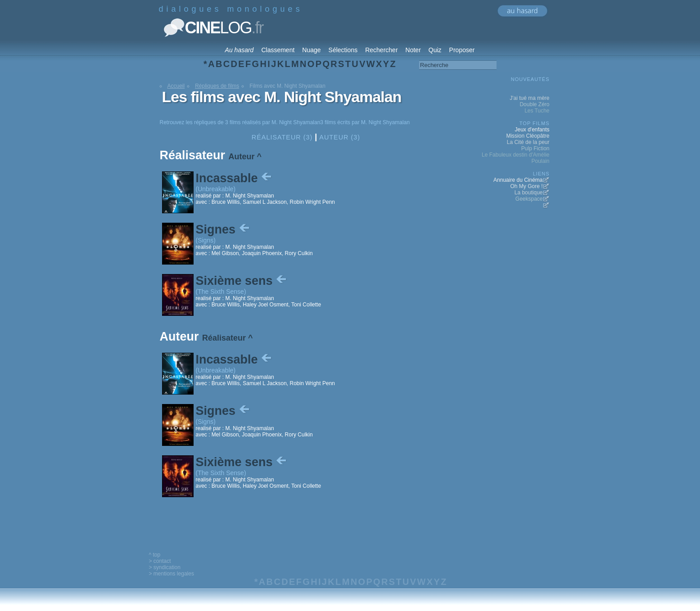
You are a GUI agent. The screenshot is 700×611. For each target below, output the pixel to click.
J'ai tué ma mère (529, 98)
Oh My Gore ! (526, 186)
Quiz (435, 50)
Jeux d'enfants (532, 130)
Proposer (462, 50)
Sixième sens (242, 281)
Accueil (176, 86)
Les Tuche (537, 111)
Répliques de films (217, 86)
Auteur (242, 157)
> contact (160, 561)
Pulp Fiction (535, 148)
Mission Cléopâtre (528, 136)
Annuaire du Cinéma (518, 180)
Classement (278, 50)
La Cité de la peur (528, 142)
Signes (224, 229)
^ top (155, 555)
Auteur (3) (340, 137)
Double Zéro (534, 104)
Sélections (343, 50)
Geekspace (529, 199)
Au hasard (239, 50)
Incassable (235, 178)
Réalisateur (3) (282, 137)
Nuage (311, 50)
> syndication (165, 567)
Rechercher (381, 50)
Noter (413, 50)
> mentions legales (172, 574)
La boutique (529, 193)
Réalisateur (224, 338)
